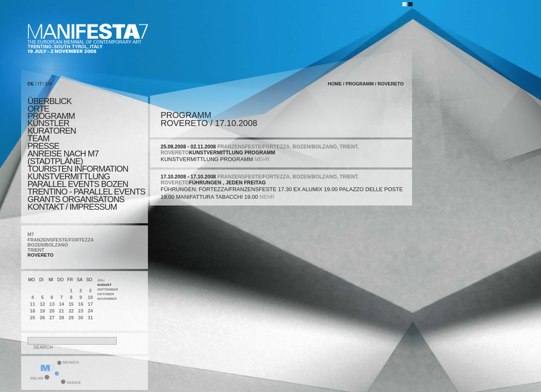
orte (38, 109)
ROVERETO (41, 255)
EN (48, 84)
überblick (49, 101)
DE (31, 84)
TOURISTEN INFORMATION (78, 169)
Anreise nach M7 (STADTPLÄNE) (63, 157)
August (104, 285)
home (335, 84)
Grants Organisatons (76, 199)
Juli (101, 280)
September (108, 289)
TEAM (38, 138)
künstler (48, 123)
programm (51, 116)
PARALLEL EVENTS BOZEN (78, 184)
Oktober (106, 294)
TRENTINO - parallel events (86, 192)
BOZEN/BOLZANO (48, 245)
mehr (262, 159)
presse (43, 146)
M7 (31, 234)
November (107, 299)
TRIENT (36, 250)
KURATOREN (52, 131)
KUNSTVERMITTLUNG (69, 176)
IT (40, 84)
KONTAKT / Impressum (72, 207)
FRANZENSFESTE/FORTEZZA (61, 240)
